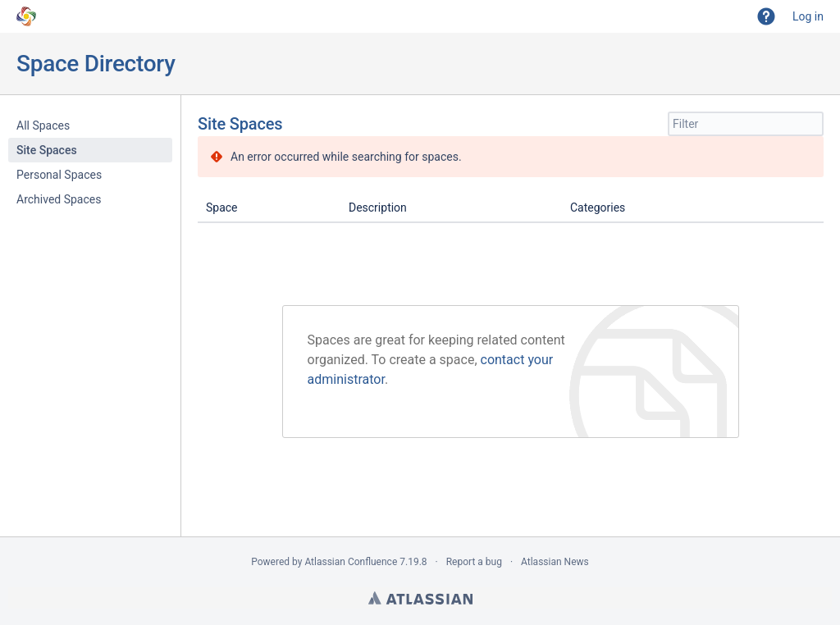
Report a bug (474, 562)
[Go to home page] (26, 16)
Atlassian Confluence (351, 562)
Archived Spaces (59, 199)
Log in (808, 16)
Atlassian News (555, 562)
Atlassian (420, 598)
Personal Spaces (59, 175)
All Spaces (43, 125)
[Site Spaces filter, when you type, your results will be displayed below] (746, 124)
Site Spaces (47, 150)
